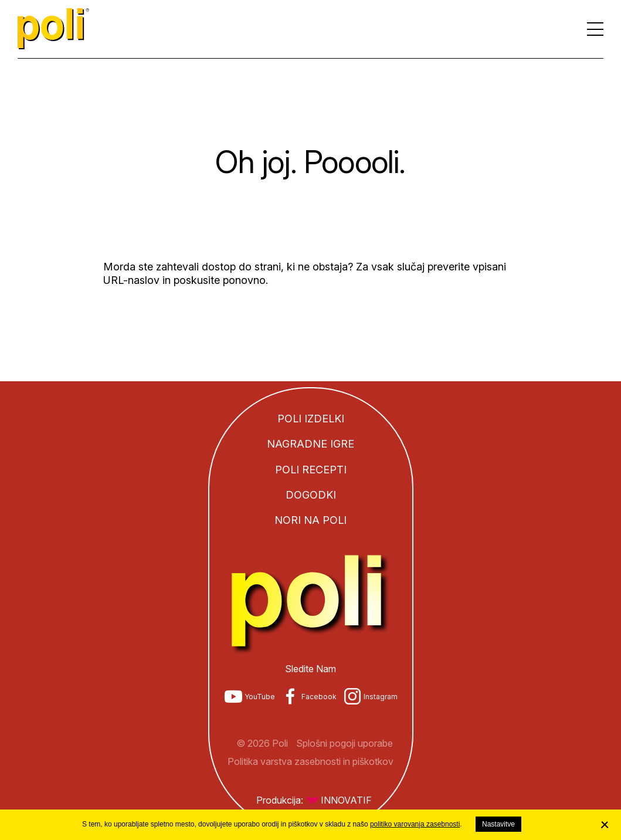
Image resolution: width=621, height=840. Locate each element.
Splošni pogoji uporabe (345, 743)
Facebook (319, 697)
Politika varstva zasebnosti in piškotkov (310, 761)
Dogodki (311, 495)
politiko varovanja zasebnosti (415, 824)
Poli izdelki (311, 419)
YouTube (260, 697)
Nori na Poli (310, 520)
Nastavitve (498, 824)
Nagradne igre (310, 444)
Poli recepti (311, 470)
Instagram (381, 697)
